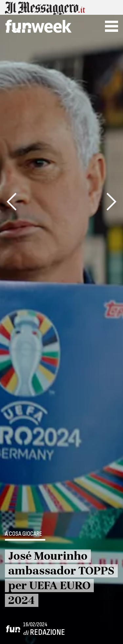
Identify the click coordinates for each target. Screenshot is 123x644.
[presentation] (11, 202)
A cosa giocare (23, 534)
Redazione (47, 632)
